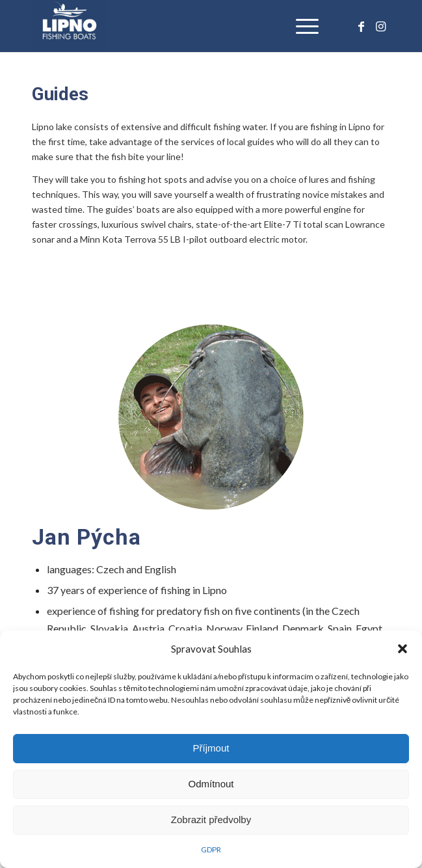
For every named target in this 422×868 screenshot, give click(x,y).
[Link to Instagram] (380, 26)
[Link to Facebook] (361, 26)
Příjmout (211, 748)
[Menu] (301, 26)
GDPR (211, 849)
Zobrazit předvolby (211, 820)
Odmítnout (211, 784)
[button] (402, 649)
